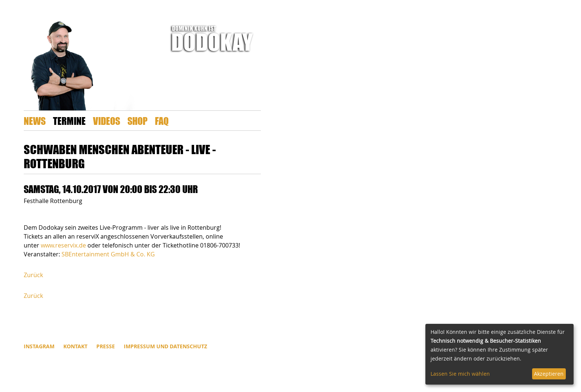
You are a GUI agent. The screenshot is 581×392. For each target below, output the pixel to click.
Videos (107, 121)
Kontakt (75, 346)
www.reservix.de (63, 245)
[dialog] (499, 354)
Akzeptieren (549, 374)
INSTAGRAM (39, 346)
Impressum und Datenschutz (165, 346)
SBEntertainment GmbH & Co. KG (108, 254)
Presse (106, 346)
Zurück (33, 275)
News (35, 121)
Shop (137, 121)
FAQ (162, 121)
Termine (69, 121)
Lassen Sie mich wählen (460, 374)
